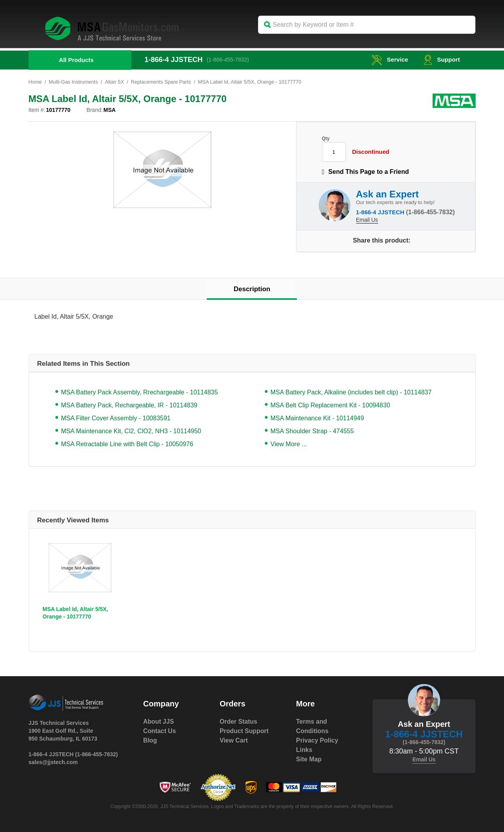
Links (304, 750)
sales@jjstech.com (53, 762)
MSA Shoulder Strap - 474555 (312, 431)
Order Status (239, 722)
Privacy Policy (318, 740)
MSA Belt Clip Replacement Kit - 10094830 (330, 405)
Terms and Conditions (313, 726)
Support (441, 59)
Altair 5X (116, 82)
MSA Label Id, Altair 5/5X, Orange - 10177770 (76, 613)
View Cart (234, 740)
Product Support (244, 731)
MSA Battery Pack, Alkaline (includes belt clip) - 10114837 (351, 392)
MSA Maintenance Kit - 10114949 (317, 418)
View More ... (289, 444)
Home (35, 82)
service (388, 59)
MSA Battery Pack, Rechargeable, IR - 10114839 (129, 405)
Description (252, 289)
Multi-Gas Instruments (74, 82)
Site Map (309, 759)
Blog (150, 740)
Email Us (367, 219)
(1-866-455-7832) (229, 60)
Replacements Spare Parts (162, 82)
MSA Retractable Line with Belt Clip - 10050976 (127, 444)
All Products (76, 60)
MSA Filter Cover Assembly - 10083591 (116, 418)
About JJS (159, 722)
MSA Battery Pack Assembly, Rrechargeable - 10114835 (140, 392)
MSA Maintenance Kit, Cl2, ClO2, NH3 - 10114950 (131, 431)
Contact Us (160, 731)
